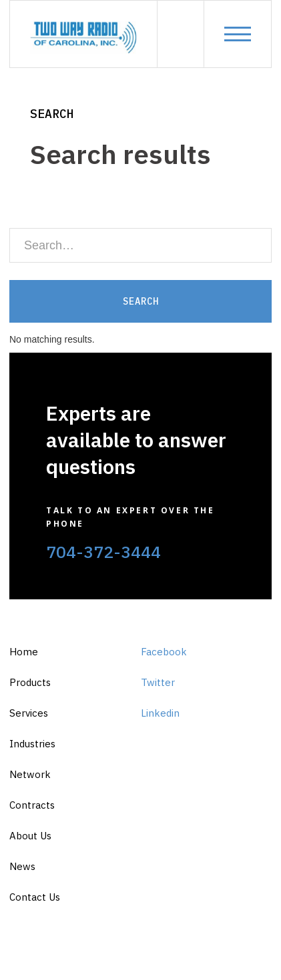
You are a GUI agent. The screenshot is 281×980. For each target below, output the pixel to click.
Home (24, 652)
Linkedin (160, 713)
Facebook (164, 652)
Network (30, 774)
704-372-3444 (103, 552)
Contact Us (35, 897)
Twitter (158, 682)
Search (52, 114)
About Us (30, 836)
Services (29, 713)
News (22, 866)
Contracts (32, 805)
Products (30, 682)
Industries (32, 744)
